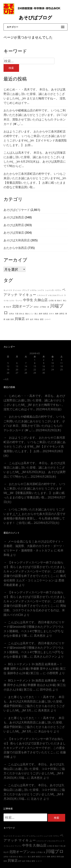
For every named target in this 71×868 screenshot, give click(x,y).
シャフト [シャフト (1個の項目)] (41, 290)
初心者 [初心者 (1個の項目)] (63, 846)
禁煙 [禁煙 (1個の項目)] (58, 857)
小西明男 (52, 673)
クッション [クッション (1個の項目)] (17, 290)
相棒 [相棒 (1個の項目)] (57, 314)
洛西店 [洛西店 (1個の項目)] (46, 314)
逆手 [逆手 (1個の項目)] (27, 319)
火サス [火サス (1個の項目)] (52, 314)
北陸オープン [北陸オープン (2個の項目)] (23, 306)
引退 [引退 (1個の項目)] (17, 314)
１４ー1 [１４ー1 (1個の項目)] (47, 319)
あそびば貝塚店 (14, 232)
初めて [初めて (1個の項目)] (60, 301)
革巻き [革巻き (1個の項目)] (37, 319)
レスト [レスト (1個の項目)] (12, 301)
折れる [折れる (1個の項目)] (22, 314)
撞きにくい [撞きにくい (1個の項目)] (29, 314)
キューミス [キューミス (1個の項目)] (8, 290)
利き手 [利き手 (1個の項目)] (9, 307)
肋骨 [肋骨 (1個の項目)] (12, 319)
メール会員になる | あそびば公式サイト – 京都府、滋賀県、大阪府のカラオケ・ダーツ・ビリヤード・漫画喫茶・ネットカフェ (34, 546)
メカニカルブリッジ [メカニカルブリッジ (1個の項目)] (56, 295)
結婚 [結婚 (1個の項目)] (8, 319)
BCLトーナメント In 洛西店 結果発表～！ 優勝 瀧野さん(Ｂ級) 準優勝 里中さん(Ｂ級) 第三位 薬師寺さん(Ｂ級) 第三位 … (35, 668)
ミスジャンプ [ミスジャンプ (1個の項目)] (42, 295)
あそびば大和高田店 (17, 240)
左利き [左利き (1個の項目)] (12, 314)
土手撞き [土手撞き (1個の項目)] (43, 307)
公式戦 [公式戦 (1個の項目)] (51, 301)
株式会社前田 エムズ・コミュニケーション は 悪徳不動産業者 (35, 580)
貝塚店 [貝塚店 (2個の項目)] (20, 319)
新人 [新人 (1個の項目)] (36, 314)
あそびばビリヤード (17, 210)
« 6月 (6, 379)
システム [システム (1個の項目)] (33, 290)
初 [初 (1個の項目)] (55, 301)
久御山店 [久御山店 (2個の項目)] (41, 300)
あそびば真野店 (14, 225)
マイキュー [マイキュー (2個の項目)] (27, 295)
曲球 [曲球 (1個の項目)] (41, 314)
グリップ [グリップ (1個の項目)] (26, 290)
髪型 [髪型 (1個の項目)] (42, 319)
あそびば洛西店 (14, 217)
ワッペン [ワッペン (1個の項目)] (19, 301)
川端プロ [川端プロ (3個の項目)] (55, 851)
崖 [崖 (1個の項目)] (48, 307)
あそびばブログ (35, 17)
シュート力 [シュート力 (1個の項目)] (49, 290)
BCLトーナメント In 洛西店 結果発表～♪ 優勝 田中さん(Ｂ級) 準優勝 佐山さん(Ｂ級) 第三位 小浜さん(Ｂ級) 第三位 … (35, 685)
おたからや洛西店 (15, 248)
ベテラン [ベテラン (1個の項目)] (58, 290)
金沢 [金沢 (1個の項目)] (32, 319)
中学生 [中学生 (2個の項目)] (28, 300)
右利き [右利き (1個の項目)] (36, 307)
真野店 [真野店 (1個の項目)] (62, 314)
